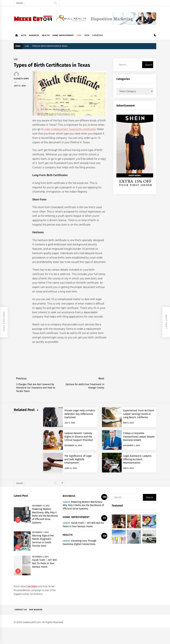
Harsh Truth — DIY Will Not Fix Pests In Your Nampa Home (44, 563)
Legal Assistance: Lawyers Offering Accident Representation (137, 459)
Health (46, 35)
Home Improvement (63, 35)
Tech (87, 35)
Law (79, 35)
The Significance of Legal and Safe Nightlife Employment (78, 459)
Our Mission (36, 610)
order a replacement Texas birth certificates (70, 129)
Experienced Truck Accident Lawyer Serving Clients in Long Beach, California (139, 414)
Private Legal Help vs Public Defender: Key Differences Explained (80, 414)
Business (34, 35)
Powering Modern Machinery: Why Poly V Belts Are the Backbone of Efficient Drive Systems (45, 516)
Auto (24, 35)
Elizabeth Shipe (21, 79)
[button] (155, 35)
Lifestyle (98, 35)
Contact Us (21, 610)
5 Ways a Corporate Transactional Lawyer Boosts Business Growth (139, 437)
